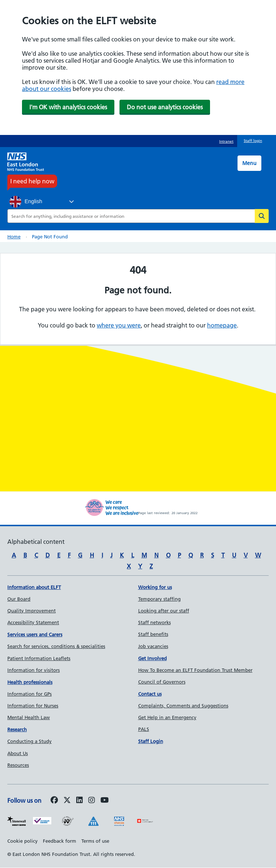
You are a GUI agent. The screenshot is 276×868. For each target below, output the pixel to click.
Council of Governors (162, 682)
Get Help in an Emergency (167, 717)
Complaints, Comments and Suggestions (183, 706)
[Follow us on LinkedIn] (80, 801)
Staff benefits (153, 634)
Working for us (155, 587)
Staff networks (154, 622)
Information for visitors (34, 670)
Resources (18, 765)
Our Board (19, 599)
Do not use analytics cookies (165, 107)
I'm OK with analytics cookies (68, 107)
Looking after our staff (164, 611)
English (26, 202)
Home (14, 237)
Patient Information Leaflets (39, 658)
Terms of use (95, 841)
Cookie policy (23, 841)
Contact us (150, 694)
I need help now (32, 181)
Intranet (226, 141)
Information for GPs (30, 694)
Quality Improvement (32, 611)
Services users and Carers (35, 634)
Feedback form (60, 841)
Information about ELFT (34, 587)
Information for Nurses (33, 706)
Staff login (253, 141)
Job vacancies (153, 646)
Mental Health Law (29, 717)
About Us (18, 753)
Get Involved (152, 658)
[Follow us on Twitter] (67, 801)
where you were (119, 325)
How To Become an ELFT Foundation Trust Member (195, 670)
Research (17, 729)
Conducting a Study (30, 741)
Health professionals (30, 682)
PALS (144, 729)
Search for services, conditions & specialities (56, 646)
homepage (222, 325)
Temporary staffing (159, 599)
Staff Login (151, 741)
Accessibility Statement (33, 622)
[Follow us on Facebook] (54, 801)
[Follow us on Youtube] (105, 801)
